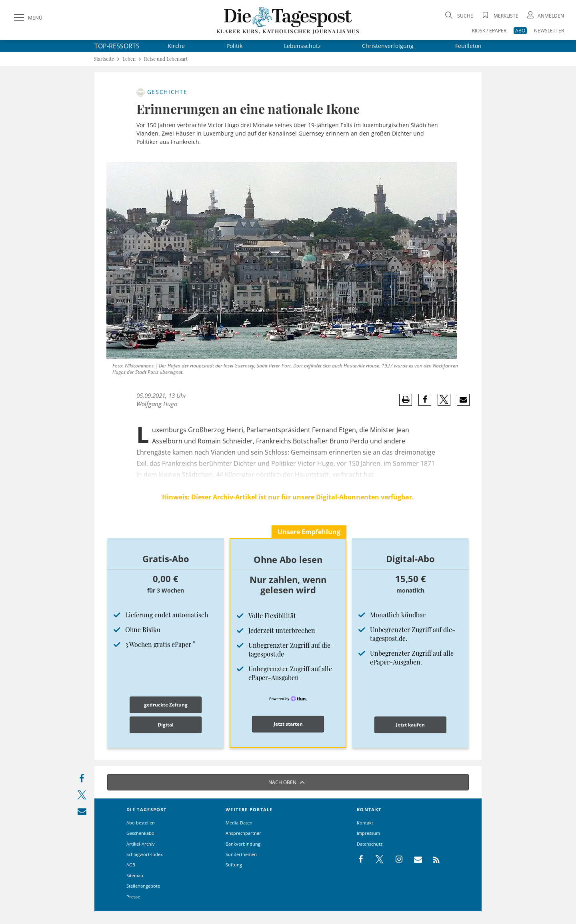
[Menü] (27, 18)
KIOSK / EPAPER (489, 31)
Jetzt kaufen (410, 725)
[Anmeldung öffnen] (545, 16)
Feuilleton (468, 46)
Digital (166, 725)
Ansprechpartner (243, 833)
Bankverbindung (243, 844)
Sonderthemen (241, 854)
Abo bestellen (141, 823)
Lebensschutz (302, 46)
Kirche (176, 46)
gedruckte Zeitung (166, 705)
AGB (131, 865)
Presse (133, 897)
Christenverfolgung (388, 46)
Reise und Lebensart (166, 59)
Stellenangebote (143, 886)
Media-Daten (239, 823)
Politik (234, 46)
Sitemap (135, 875)
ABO (520, 31)
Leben (129, 59)
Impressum (368, 833)
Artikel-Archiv (141, 844)
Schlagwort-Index (145, 854)
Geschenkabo (140, 833)
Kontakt (365, 823)
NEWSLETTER (549, 31)
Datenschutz (370, 844)
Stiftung (234, 865)
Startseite (104, 59)
